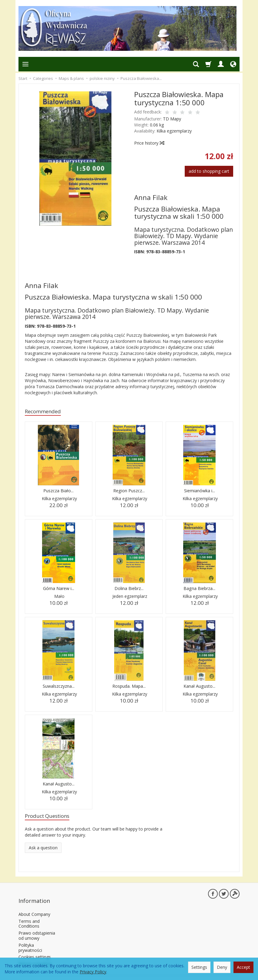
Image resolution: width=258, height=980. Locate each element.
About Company (34, 907)
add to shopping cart (209, 171)
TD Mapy (172, 119)
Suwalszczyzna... (58, 687)
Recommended (46, 412)
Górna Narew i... (58, 590)
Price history (149, 143)
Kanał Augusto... (199, 687)
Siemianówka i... (199, 492)
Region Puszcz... (129, 492)
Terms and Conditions (29, 916)
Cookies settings (35, 949)
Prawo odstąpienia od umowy (37, 928)
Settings (199, 967)
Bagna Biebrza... (200, 590)
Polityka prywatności (30, 940)
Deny (222, 967)
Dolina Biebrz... (129, 590)
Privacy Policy (93, 972)
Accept (243, 967)
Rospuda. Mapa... (129, 687)
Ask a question (43, 850)
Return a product (35, 956)
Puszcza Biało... (58, 492)
